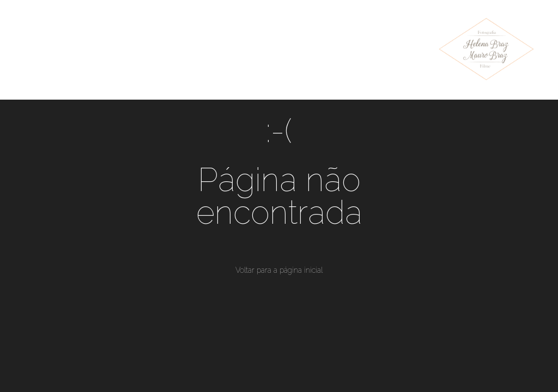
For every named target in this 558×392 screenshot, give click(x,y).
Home (46, 40)
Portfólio (232, 40)
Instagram (56, 59)
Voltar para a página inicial (279, 270)
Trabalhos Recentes (135, 40)
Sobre (349, 40)
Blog (295, 40)
